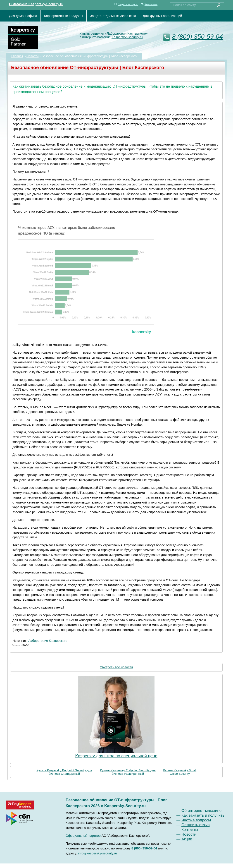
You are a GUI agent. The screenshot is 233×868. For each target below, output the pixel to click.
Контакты (151, 4)
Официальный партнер (83, 836)
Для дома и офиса (23, 16)
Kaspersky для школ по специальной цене (116, 756)
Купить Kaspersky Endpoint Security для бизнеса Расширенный (128, 772)
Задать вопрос (128, 4)
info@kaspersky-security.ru (97, 853)
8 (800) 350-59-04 (197, 37)
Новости (33, 56)
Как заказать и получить (203, 815)
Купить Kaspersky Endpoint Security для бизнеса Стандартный (64, 772)
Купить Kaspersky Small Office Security (180, 772)
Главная (17, 56)
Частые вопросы (196, 820)
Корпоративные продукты (64, 16)
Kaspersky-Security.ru (127, 37)
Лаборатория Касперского (48, 641)
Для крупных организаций (162, 16)
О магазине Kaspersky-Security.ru (36, 4)
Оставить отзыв (196, 825)
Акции (187, 839)
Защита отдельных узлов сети (113, 16)
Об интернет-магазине (201, 811)
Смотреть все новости (116, 667)
